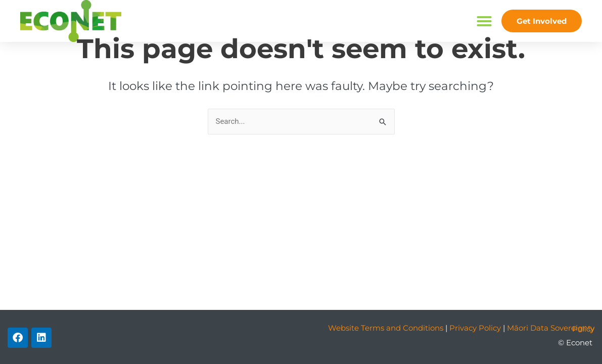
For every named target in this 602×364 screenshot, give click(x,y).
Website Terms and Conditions (386, 328)
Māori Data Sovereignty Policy (551, 328)
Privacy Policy (475, 328)
